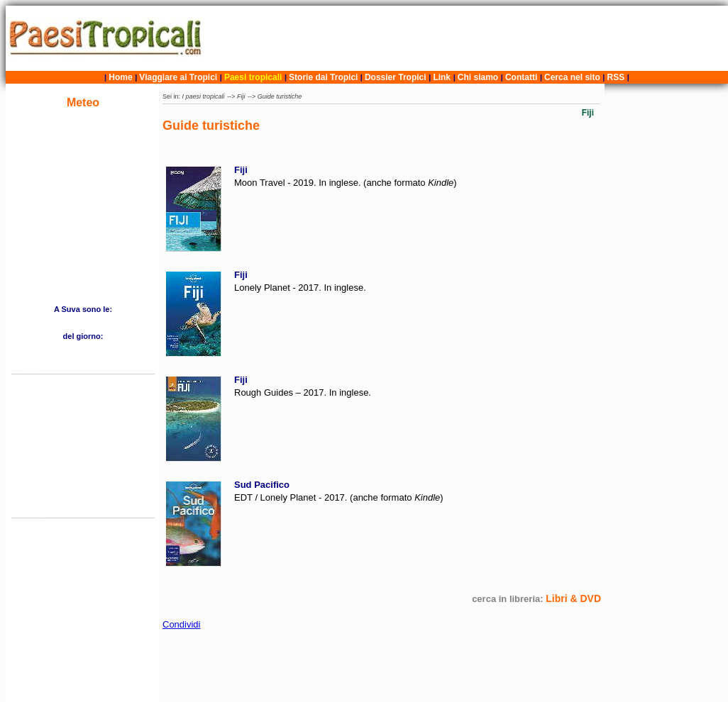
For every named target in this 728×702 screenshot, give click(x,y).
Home (120, 77)
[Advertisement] (468, 38)
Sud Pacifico (262, 485)
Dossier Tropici (396, 77)
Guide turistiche (280, 96)
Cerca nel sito (572, 77)
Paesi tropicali (253, 77)
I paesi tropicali (204, 96)
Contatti (521, 77)
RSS (616, 77)
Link (442, 77)
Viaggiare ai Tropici (178, 77)
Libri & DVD (573, 598)
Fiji (241, 96)
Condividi (181, 624)
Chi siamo (478, 77)
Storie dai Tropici (325, 77)
